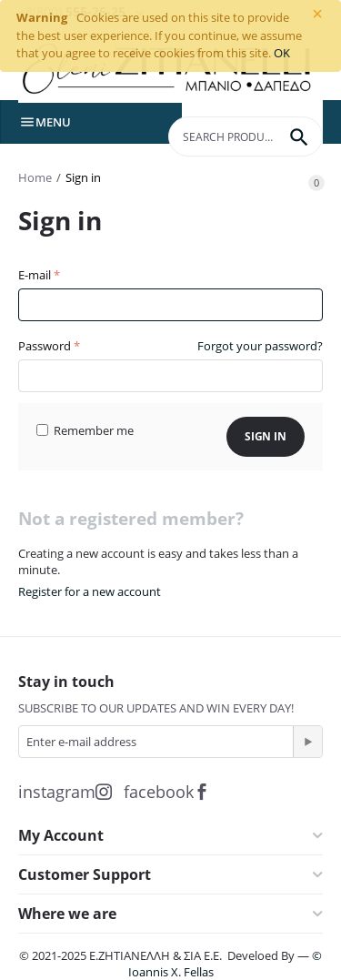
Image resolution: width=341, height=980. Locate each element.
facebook (167, 792)
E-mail (35, 275)
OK (282, 53)
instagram (65, 792)
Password (45, 346)
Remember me (85, 430)
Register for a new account (90, 591)
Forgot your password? (260, 346)
